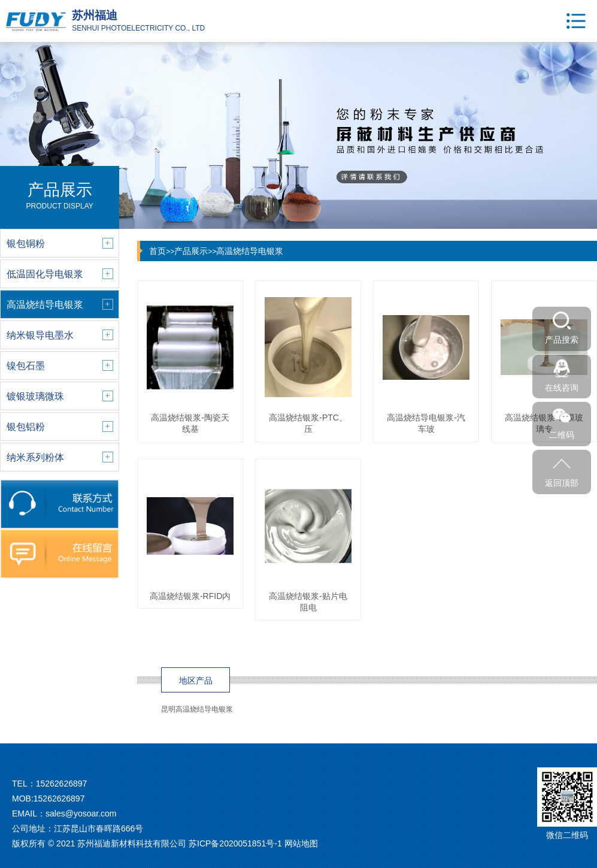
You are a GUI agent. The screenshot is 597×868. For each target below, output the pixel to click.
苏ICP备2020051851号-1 (235, 843)
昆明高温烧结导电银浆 (197, 709)
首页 (157, 251)
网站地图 (301, 843)
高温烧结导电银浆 (250, 251)
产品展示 (191, 251)
